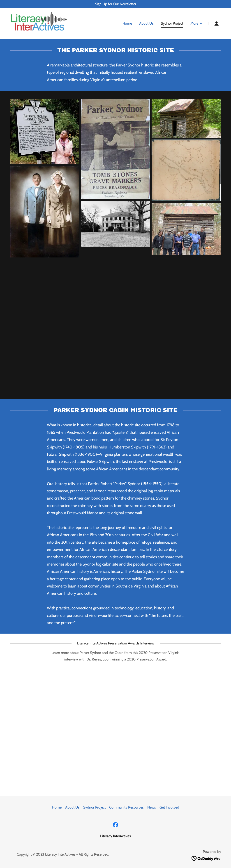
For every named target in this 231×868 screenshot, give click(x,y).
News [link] (152, 807)
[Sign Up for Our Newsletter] (115, 4)
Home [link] (127, 24)
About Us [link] (146, 24)
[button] (197, 24)
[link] (39, 23)
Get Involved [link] (169, 807)
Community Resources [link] (126, 807)
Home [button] (57, 807)
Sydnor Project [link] (172, 24)
